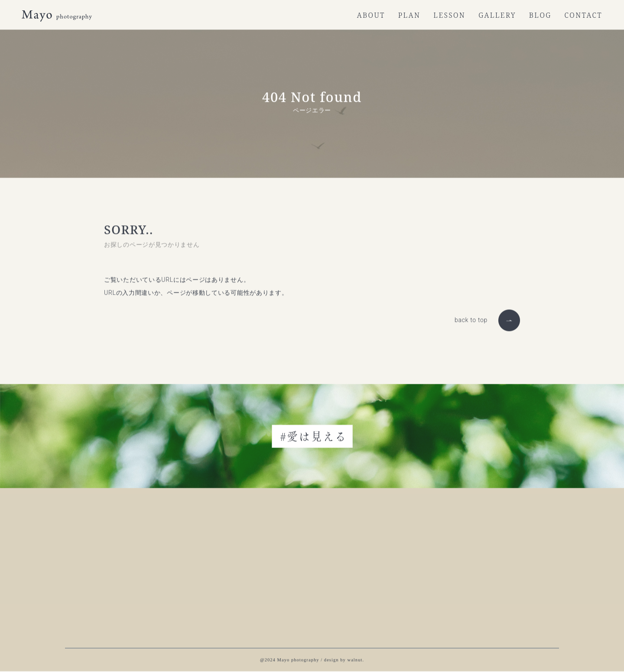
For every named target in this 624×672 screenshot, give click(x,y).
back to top (471, 319)
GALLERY (497, 15)
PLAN (409, 15)
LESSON (449, 15)
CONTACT (583, 15)
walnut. (356, 659)
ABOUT (371, 15)
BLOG (540, 15)
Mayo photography (298, 659)
